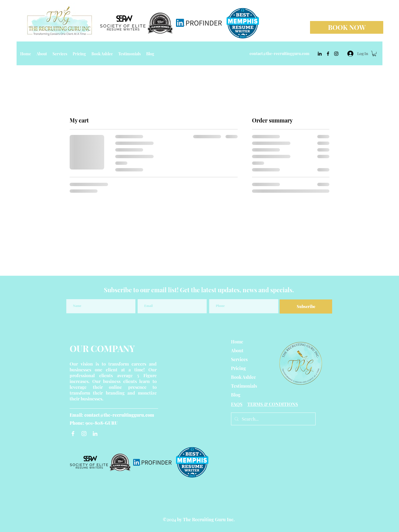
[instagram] (336, 54)
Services (239, 359)
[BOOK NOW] (347, 27)
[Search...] (273, 419)
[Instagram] (84, 434)
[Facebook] (73, 434)
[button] (374, 54)
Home (237, 342)
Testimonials (244, 386)
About (237, 350)
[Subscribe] (306, 307)
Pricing (238, 368)
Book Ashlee (243, 377)
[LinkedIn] (95, 434)
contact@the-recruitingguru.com (279, 54)
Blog (236, 395)
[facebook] (328, 54)
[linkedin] (320, 54)
